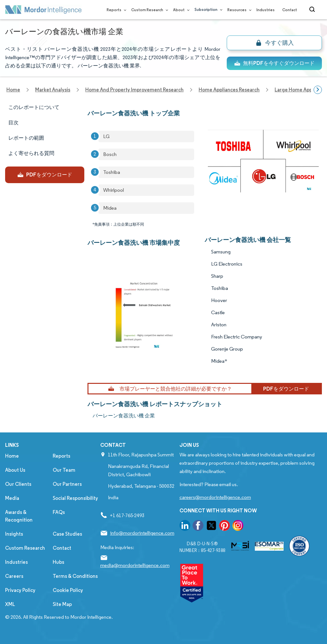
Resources (238, 10)
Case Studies (67, 534)
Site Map (62, 604)
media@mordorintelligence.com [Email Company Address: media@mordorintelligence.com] (135, 565)
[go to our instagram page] (238, 527)
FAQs (59, 512)
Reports (115, 10)
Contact (290, 10)
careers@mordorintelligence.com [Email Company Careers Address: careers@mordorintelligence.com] (215, 497)
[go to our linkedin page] (185, 527)
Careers (14, 576)
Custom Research (148, 10)
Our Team (64, 470)
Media (12, 498)
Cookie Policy (68, 590)
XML (10, 604)
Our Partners (67, 484)
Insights (14, 534)
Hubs (58, 562)
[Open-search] (313, 10)
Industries (266, 10)
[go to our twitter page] (211, 527)
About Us (15, 470)
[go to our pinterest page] (224, 527)
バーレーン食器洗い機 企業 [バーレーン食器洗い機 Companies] (124, 416)
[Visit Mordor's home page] (43, 10)
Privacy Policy (20, 590)
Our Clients (18, 484)
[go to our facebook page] (198, 527)
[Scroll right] (318, 90)
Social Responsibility (75, 498)
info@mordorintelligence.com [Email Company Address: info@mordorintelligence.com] (142, 533)
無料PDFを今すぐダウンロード (274, 63)
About (180, 10)
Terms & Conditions (75, 576)
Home (12, 456)
